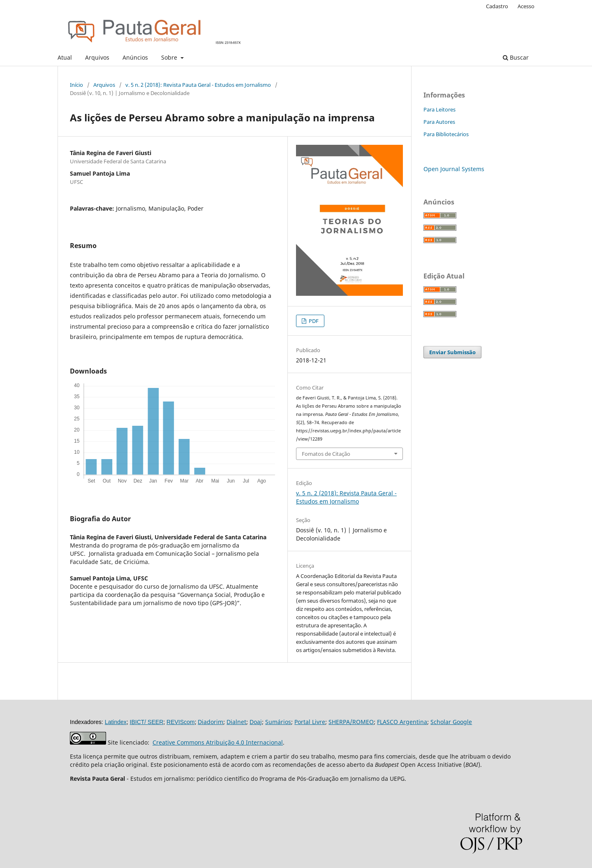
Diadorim (210, 722)
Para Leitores (439, 109)
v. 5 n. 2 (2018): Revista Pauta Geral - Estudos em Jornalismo (198, 85)
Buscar (516, 57)
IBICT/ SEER (147, 722)
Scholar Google (451, 722)
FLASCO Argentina (402, 722)
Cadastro (497, 6)
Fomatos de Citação (326, 454)
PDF (313, 321)
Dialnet (236, 722)
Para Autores (439, 122)
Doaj (256, 722)
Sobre (170, 57)
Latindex (116, 722)
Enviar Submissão (452, 352)
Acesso (526, 6)
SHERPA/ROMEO (351, 722)
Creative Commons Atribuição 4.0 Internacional (218, 742)
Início (76, 85)
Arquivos (97, 57)
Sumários (278, 722)
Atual (65, 57)
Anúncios (135, 57)
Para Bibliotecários (446, 134)
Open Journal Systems (454, 169)
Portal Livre (310, 722)
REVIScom (180, 722)
